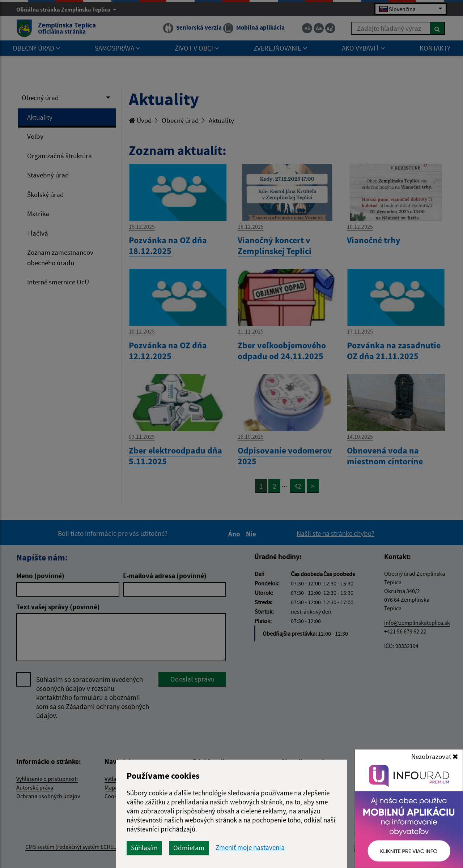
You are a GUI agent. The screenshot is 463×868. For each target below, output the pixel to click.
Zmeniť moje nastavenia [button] (250, 848)
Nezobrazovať (435, 756)
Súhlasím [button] (144, 848)
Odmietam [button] (189, 848)
